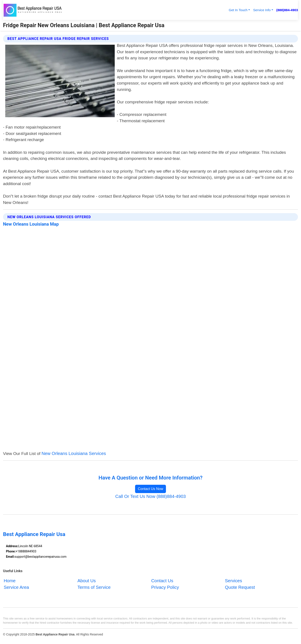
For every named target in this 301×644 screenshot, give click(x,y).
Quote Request (240, 587)
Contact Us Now (151, 489)
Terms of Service (94, 587)
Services (234, 581)
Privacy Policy (165, 587)
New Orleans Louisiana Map (31, 224)
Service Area (16, 587)
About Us (87, 581)
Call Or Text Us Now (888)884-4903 (150, 496)
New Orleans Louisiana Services (74, 453)
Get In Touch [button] (238, 10)
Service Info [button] (262, 10)
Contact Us (162, 581)
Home (10, 581)
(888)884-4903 (287, 10)
